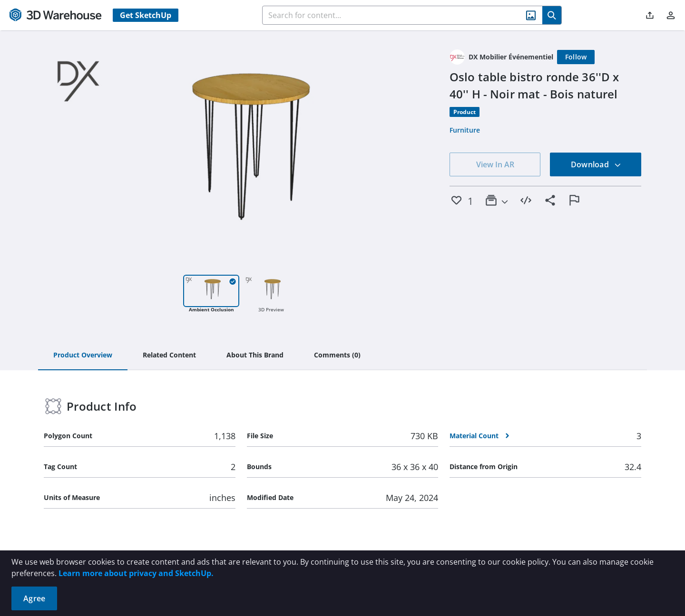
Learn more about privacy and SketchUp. (136, 573)
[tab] (83, 356)
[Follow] (576, 57)
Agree (34, 598)
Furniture (465, 130)
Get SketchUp (146, 15)
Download (596, 164)
